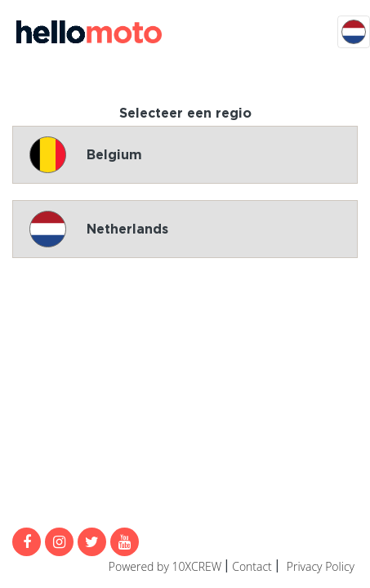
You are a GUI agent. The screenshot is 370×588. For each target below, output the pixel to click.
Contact (252, 566)
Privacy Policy (321, 566)
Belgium (86, 155)
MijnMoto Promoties (89, 32)
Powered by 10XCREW (165, 566)
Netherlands (99, 229)
